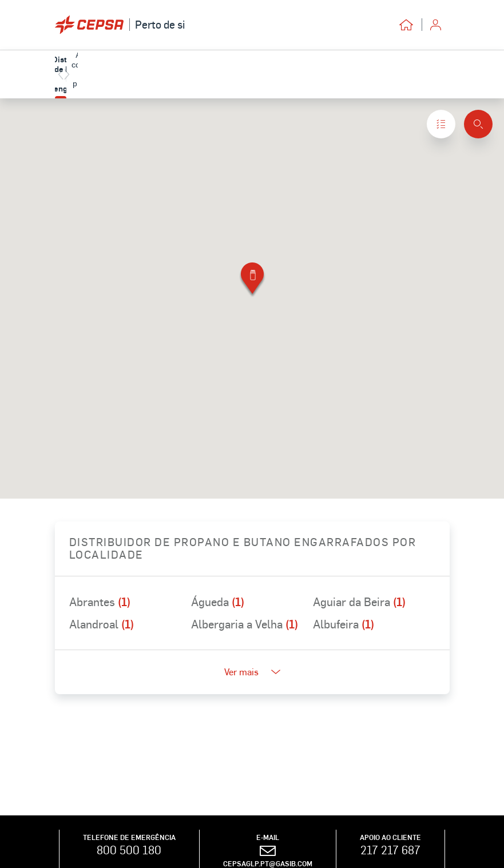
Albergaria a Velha (245, 624)
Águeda (218, 602)
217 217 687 (390, 850)
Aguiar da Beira (359, 602)
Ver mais (252, 672)
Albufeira (344, 624)
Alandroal (102, 624)
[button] (252, 280)
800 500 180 (129, 850)
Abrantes (100, 602)
